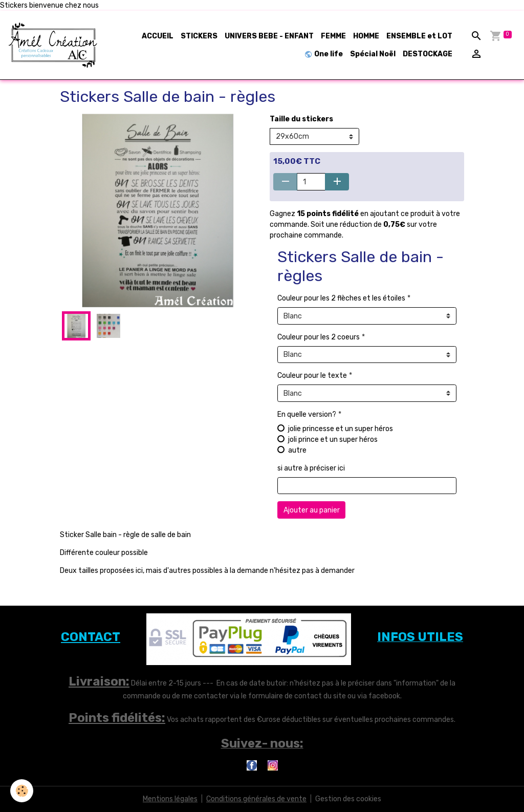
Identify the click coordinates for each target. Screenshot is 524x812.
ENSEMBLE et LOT (419, 36)
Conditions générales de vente (256, 799)
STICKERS (199, 36)
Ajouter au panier (312, 510)
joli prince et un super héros (333, 440)
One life (324, 54)
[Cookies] (22, 791)
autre (297, 450)
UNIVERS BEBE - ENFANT (269, 36)
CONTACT (91, 637)
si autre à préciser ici (311, 468)
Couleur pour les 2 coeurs (319, 337)
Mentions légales (170, 799)
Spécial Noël (373, 54)
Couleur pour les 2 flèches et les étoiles (341, 298)
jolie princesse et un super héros (341, 429)
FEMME (333, 36)
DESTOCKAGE (428, 54)
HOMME (366, 36)
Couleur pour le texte (312, 376)
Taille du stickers (301, 119)
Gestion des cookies (348, 799)
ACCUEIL (158, 36)
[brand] (53, 45)
